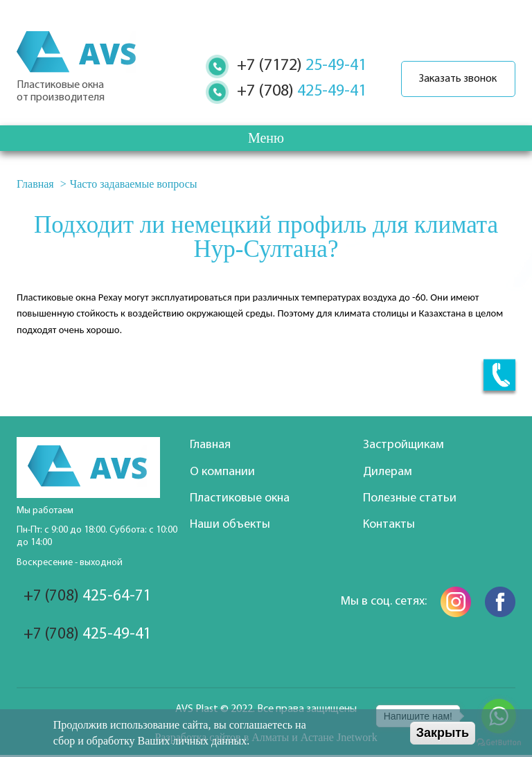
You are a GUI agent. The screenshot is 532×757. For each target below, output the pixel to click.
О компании (222, 472)
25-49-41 (295, 66)
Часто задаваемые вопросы (134, 184)
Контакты (389, 525)
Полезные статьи (410, 498)
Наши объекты (230, 525)
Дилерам (388, 472)
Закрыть (443, 733)
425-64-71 (88, 597)
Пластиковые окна (240, 498)
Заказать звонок (455, 79)
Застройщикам (404, 445)
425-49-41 (295, 91)
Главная (35, 184)
